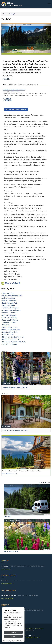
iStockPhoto (29, 25)
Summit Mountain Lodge (11, 551)
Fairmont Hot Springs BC (12, 310)
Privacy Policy (7, 641)
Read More (8, 79)
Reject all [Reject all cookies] (13, 636)
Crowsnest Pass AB (9, 322)
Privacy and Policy (28, 629)
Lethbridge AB (8, 334)
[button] (5, 38)
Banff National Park (10, 303)
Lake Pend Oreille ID (10, 332)
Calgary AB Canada (9, 315)
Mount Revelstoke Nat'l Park (13, 337)
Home (5, 14)
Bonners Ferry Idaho (10, 313)
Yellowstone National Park (12, 296)
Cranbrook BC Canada (10, 320)
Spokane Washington (10, 308)
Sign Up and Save (7, 584)
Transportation (8, 293)
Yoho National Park (10, 344)
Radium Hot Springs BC (11, 339)
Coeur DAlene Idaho (10, 317)
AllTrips (10, 3)
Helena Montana (8, 298)
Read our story (6, 569)
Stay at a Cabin (13, 283)
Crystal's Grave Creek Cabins (14, 90)
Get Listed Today (7, 598)
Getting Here (13, 14)
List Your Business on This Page (16, 109)
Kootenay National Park (11, 330)
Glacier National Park (15, 6)
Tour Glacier (7, 517)
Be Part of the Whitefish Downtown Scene (15, 430)
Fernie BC (6, 325)
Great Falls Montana (10, 327)
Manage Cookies (39, 629)
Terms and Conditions (18, 641)
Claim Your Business (14, 92)
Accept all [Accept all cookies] (13, 632)
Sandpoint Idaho (8, 305)
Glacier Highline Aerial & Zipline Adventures (15, 388)
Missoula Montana (9, 300)
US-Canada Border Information (14, 342)
